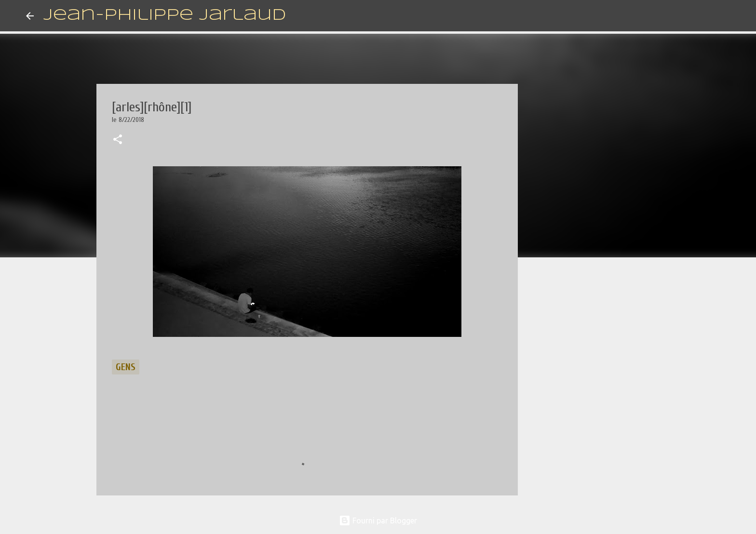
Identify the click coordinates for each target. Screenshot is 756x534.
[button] (118, 140)
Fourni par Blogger (378, 521)
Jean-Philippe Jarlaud (165, 16)
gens (126, 367)
